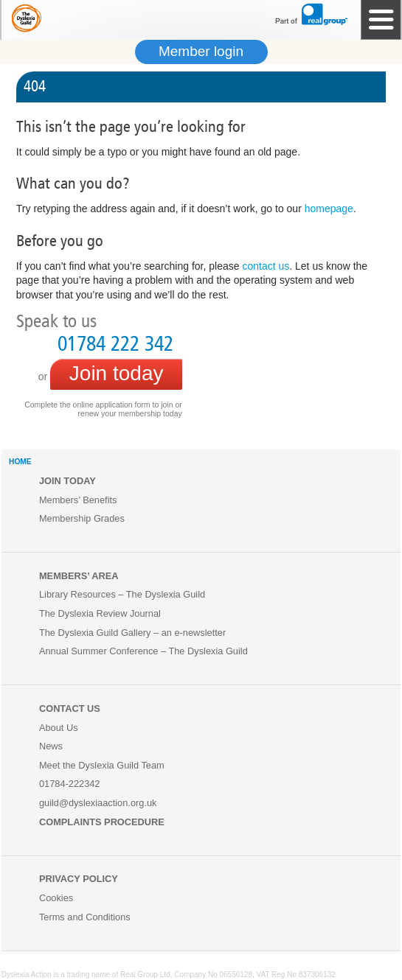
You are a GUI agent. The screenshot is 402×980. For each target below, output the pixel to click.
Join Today (67, 481)
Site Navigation (381, 20)
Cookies (56, 898)
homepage (329, 209)
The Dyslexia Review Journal (100, 613)
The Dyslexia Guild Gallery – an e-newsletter (132, 633)
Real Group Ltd (145, 974)
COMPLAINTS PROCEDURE (102, 822)
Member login (201, 51)
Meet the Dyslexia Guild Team (102, 765)
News (51, 746)
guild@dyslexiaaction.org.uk (98, 803)
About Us (59, 728)
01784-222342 (70, 784)
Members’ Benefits (78, 500)
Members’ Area (79, 576)
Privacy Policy (79, 879)
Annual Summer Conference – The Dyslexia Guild (143, 651)
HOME (20, 462)
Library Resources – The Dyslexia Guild (122, 594)
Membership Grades (82, 518)
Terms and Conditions (85, 917)
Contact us (70, 708)
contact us (266, 266)
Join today (117, 373)
